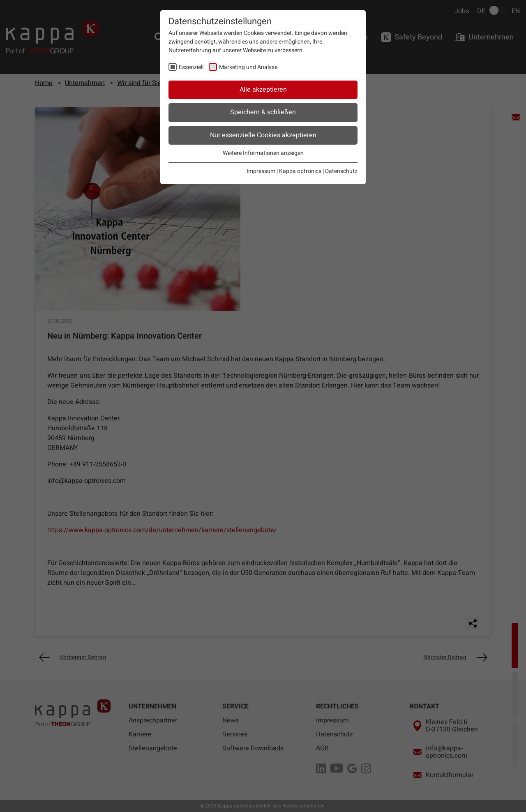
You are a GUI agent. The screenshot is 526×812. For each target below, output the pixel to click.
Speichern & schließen (263, 112)
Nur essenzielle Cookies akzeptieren (263, 135)
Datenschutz (341, 171)
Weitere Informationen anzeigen (263, 153)
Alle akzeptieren (263, 90)
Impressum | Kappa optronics (284, 171)
